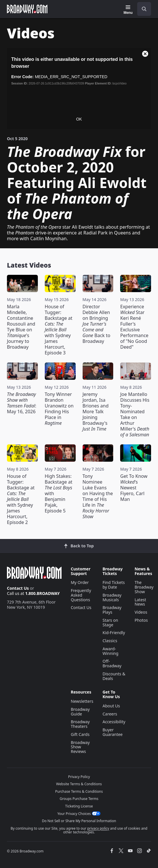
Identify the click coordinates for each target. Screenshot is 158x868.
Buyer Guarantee (113, 732)
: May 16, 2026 (22, 403)
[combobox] (142, 9)
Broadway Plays (112, 610)
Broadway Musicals (112, 597)
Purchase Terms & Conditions (79, 791)
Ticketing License (79, 806)
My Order (80, 582)
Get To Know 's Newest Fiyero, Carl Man (134, 488)
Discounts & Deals (114, 676)
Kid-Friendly (114, 633)
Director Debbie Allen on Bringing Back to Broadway (97, 324)
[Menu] (128, 10)
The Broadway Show (144, 587)
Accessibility (114, 722)
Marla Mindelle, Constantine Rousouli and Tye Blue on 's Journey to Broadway (21, 327)
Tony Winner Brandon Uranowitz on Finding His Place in (59, 409)
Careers (110, 714)
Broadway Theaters (80, 724)
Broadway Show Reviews (80, 747)
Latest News (140, 602)
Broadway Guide (80, 712)
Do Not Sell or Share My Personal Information (79, 821)
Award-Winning (110, 651)
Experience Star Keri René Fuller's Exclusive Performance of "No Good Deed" (134, 327)
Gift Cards (80, 734)
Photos (141, 620)
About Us (111, 706)
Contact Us (18, 588)
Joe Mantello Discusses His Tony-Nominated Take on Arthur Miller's (135, 414)
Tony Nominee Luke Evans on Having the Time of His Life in (98, 496)
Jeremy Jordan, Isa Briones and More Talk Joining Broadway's (96, 412)
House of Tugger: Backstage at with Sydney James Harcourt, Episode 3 (59, 330)
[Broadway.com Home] (27, 9)
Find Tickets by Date (114, 585)
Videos (141, 612)
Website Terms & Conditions (79, 784)
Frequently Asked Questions (81, 595)
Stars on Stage (110, 622)
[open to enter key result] (144, 9)
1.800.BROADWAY (42, 593)
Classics (110, 641)
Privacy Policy (79, 777)
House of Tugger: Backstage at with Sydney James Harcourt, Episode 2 (21, 499)
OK (79, 119)
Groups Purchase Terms (79, 799)
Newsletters (82, 701)
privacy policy (98, 828)
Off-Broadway (112, 663)
